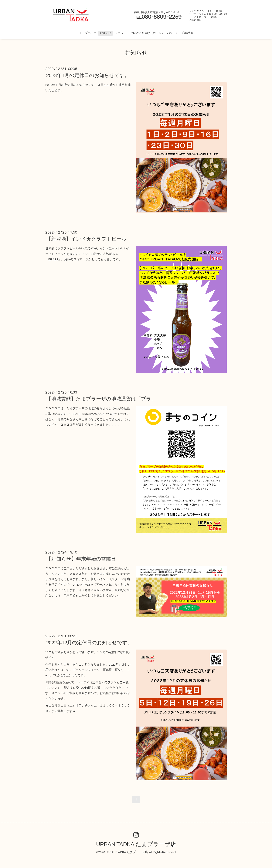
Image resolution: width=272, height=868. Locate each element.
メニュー (121, 33)
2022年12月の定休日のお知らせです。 (89, 643)
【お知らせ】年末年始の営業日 (81, 559)
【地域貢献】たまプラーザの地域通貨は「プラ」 (101, 399)
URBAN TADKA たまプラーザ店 (136, 844)
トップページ (88, 33)
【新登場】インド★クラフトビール (86, 239)
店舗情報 (188, 33)
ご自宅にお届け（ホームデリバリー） (154, 33)
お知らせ (106, 33)
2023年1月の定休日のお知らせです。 (88, 75)
